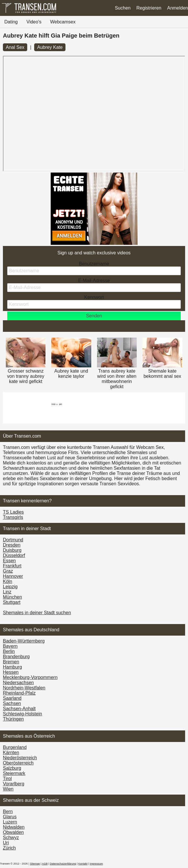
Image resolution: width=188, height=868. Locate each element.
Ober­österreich (18, 763)
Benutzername (94, 264)
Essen (9, 561)
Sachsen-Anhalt (19, 709)
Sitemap (35, 864)
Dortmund (13, 540)
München (12, 597)
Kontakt (83, 864)
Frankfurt (12, 566)
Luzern (10, 822)
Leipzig (10, 587)
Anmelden (178, 8)
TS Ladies (13, 512)
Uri (6, 843)
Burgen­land (15, 747)
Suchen (123, 8)
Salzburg (12, 768)
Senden (94, 316)
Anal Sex (15, 47)
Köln (8, 581)
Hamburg (12, 667)
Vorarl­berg (14, 784)
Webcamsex (63, 22)
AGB (45, 864)
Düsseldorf (14, 555)
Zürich (9, 848)
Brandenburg (16, 657)
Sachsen (12, 703)
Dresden (12, 545)
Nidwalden (14, 827)
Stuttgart (12, 602)
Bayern (10, 646)
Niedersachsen (18, 683)
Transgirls (13, 517)
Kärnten (11, 753)
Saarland (12, 698)
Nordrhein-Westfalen (24, 688)
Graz (8, 571)
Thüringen (13, 719)
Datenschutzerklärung (63, 864)
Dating (11, 22)
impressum (96, 864)
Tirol (7, 779)
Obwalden (13, 832)
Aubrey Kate (50, 47)
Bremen (11, 662)
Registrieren (149, 8)
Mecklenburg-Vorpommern (30, 677)
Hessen (11, 672)
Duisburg (12, 550)
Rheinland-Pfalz (19, 693)
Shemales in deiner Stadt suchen (37, 613)
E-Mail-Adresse (94, 281)
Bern (8, 811)
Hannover (13, 576)
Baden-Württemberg (24, 641)
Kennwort (94, 297)
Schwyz (11, 838)
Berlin (9, 651)
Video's (34, 22)
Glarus (10, 817)
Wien (8, 789)
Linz (7, 592)
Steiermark (14, 773)
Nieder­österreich (20, 758)
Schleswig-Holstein (22, 714)
